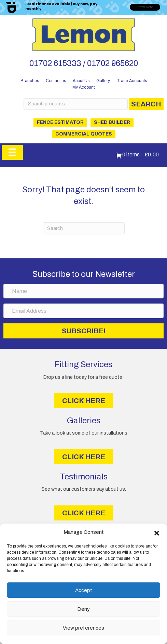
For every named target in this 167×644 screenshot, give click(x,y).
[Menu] (12, 152)
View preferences (83, 628)
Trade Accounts (132, 81)
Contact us (56, 81)
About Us (81, 81)
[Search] (84, 228)
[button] (157, 532)
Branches (30, 81)
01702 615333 (55, 63)
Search (146, 104)
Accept (84, 590)
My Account (83, 87)
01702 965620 (113, 63)
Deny (83, 609)
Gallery (103, 81)
